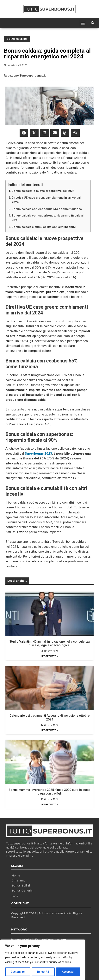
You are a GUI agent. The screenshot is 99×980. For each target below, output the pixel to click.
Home (16, 876)
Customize (18, 972)
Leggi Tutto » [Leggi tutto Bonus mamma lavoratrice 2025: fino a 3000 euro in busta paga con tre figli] (49, 805)
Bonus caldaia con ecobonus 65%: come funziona (47, 209)
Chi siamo (19, 881)
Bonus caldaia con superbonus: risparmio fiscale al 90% (48, 218)
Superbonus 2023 (38, 453)
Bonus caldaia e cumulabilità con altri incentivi (44, 227)
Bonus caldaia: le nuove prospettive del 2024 (43, 191)
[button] (83, 23)
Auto (15, 896)
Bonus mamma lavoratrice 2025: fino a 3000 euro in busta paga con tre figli (49, 792)
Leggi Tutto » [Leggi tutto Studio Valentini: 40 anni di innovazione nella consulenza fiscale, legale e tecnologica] (49, 656)
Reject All (43, 972)
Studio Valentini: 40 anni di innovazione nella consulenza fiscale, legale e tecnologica (49, 643)
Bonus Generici (17, 39)
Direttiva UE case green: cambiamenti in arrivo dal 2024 (46, 200)
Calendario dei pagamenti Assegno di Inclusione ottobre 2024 (49, 717)
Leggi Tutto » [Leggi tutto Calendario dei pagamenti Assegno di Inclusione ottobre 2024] (49, 730)
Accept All (68, 972)
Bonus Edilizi (21, 886)
